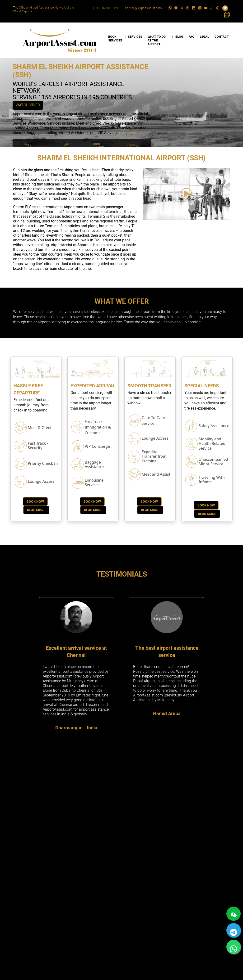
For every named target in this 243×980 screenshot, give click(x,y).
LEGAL (204, 37)
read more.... (129, 133)
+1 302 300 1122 (108, 8)
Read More (36, 510)
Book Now (35, 501)
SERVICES (135, 37)
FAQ (192, 37)
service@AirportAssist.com (143, 8)
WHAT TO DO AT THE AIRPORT (157, 40)
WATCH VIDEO (28, 105)
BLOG (179, 37)
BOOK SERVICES (115, 38)
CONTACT (222, 37)
